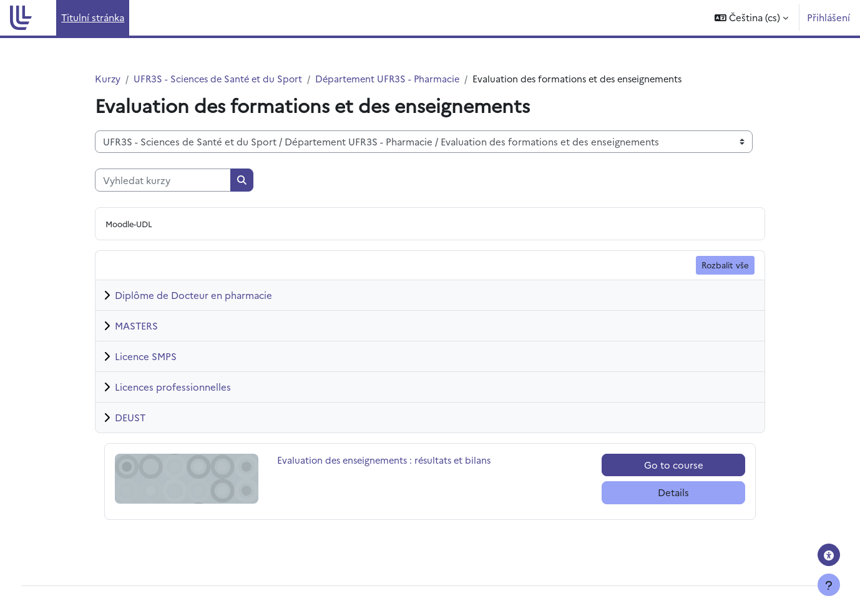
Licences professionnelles (173, 387)
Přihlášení (828, 17)
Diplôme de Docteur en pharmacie (193, 296)
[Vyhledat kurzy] (163, 181)
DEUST (130, 418)
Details (673, 493)
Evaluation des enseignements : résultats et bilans (388, 461)
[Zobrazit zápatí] (829, 585)
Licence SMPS (146, 357)
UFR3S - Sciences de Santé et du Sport (221, 79)
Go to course (674, 465)
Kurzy (108, 79)
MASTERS (136, 326)
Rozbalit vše (725, 265)
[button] (751, 18)
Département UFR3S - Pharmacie (395, 79)
